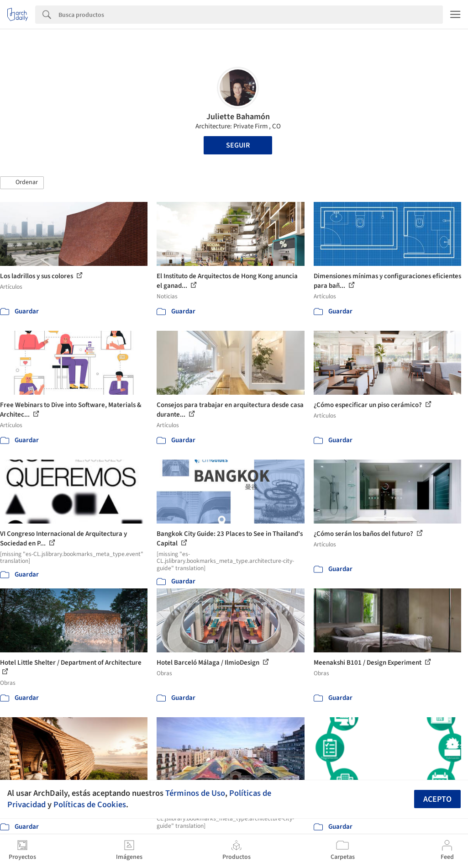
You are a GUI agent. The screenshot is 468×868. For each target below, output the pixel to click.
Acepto (437, 799)
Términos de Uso (195, 793)
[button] (22, 183)
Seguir (238, 145)
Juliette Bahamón (238, 117)
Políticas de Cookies (90, 804)
